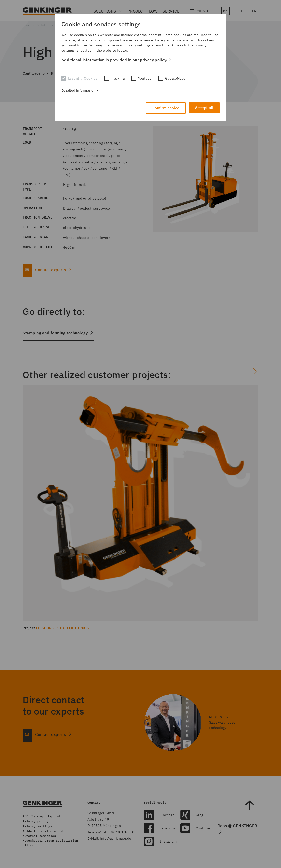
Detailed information (78, 90)
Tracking (115, 78)
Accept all (204, 107)
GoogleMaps (172, 78)
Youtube (141, 78)
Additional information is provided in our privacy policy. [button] (114, 60)
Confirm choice (165, 107)
